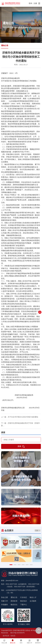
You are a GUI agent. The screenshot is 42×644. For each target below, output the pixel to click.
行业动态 (24, 597)
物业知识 (24, 601)
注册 (35, 3)
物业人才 (33, 597)
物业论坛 (14, 605)
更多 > (38, 530)
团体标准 (14, 601)
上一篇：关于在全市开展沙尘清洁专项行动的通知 (20, 417)
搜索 (21, 446)
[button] (11, 565)
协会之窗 (4, 597)
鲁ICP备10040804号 (18, 633)
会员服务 (33, 601)
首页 (21, 641)
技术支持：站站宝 (9, 636)
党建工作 (4, 601)
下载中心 (24, 605)
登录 (30, 3)
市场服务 (4, 605)
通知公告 (5, 45)
